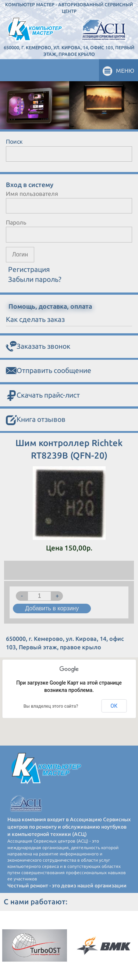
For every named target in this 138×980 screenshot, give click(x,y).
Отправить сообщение (49, 371)
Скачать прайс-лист (43, 396)
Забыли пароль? (35, 279)
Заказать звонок (38, 347)
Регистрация (29, 269)
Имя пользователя (32, 194)
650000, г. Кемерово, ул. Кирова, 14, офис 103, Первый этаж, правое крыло (69, 51)
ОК (114, 706)
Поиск (14, 141)
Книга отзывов (36, 420)
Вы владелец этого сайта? (51, 706)
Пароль (16, 222)
